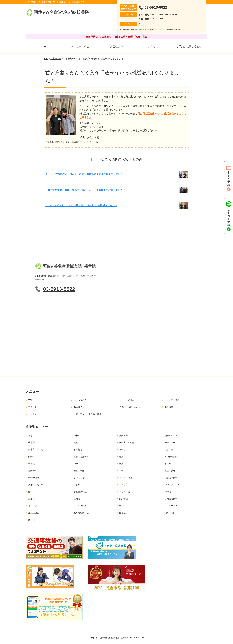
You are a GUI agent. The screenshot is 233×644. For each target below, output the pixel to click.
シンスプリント (172, 485)
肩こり (168, 464)
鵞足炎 (32, 499)
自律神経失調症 (172, 457)
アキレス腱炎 (80, 506)
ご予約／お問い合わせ (189, 47)
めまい (32, 436)
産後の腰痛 (79, 470)
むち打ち (78, 449)
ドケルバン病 (126, 478)
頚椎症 (122, 513)
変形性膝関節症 (36, 485)
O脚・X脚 (169, 513)
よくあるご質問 (172, 400)
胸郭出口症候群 (127, 442)
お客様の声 (117, 47)
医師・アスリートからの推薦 (88, 414)
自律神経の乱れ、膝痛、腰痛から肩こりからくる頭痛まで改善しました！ (85, 190)
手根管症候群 (171, 499)
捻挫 (76, 442)
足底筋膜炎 (34, 513)
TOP (44, 47)
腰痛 (121, 464)
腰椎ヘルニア (171, 436)
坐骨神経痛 (34, 478)
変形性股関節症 (81, 513)
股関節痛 (123, 436)
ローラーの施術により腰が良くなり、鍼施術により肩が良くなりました (84, 174)
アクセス (153, 47)
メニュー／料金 (80, 47)
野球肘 (168, 492)
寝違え (32, 464)
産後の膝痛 (170, 470)
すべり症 (123, 485)
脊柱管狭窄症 (80, 492)
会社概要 (169, 407)
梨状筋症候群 (171, 478)
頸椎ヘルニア (80, 436)
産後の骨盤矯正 (81, 457)
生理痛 (32, 442)
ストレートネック (173, 506)
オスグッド (34, 506)
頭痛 (30, 492)
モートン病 (170, 442)
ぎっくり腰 (125, 492)
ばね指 (77, 485)
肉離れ (32, 457)
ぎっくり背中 (80, 478)
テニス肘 (123, 506)
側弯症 (77, 499)
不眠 (121, 470)
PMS (76, 464)
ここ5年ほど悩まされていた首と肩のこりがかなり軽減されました (81, 206)
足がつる (169, 449)
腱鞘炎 (32, 520)
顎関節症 (33, 470)
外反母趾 (123, 499)
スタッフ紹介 (80, 400)
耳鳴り (122, 449)
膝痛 (121, 457)
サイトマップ (35, 414)
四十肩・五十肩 (36, 449)
